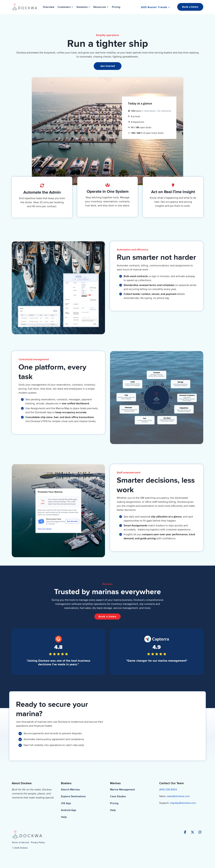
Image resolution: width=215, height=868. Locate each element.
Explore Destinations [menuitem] (73, 796)
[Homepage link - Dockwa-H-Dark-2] (27, 837)
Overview (49, 7)
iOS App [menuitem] (66, 803)
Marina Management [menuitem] (122, 790)
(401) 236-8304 (168, 790)
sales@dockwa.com (178, 796)
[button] (185, 833)
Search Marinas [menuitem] (70, 790)
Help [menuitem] (64, 817)
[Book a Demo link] (107, 617)
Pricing (116, 7)
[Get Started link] (108, 66)
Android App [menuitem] (69, 810)
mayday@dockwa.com (183, 803)
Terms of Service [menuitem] (20, 842)
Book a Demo (190, 7)
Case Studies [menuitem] (118, 796)
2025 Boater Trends (154, 7)
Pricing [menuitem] (114, 803)
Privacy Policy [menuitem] (38, 842)
